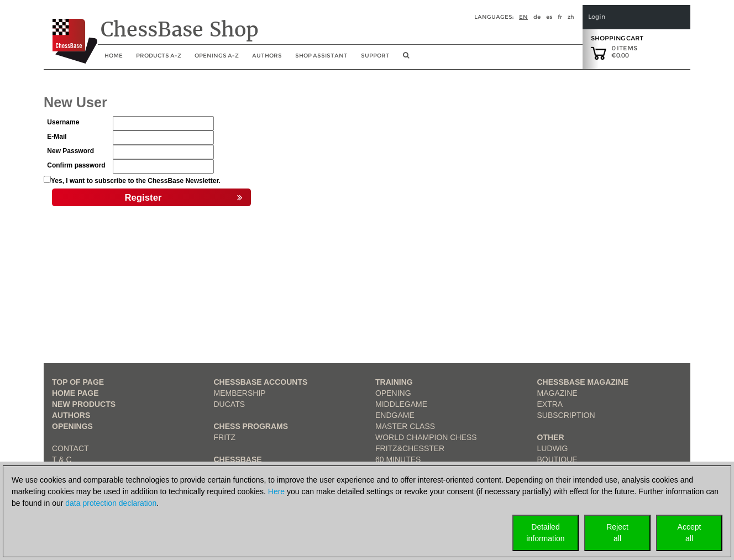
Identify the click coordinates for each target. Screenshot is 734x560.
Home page (75, 393)
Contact (70, 448)
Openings (72, 426)
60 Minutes (398, 459)
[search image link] (406, 59)
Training (394, 382)
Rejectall (617, 533)
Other (551, 437)
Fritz (225, 437)
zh (571, 17)
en (523, 17)
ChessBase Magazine (583, 382)
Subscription (566, 415)
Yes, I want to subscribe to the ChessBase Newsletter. (136, 181)
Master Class (405, 426)
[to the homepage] (70, 33)
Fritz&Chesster (410, 448)
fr (560, 17)
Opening (393, 393)
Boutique (557, 459)
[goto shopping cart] (599, 53)
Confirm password (76, 165)
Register (183, 198)
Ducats (230, 404)
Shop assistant (321, 56)
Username (63, 122)
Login (597, 17)
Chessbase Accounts (261, 382)
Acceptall (690, 533)
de (537, 17)
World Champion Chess (426, 437)
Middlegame (401, 404)
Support (375, 56)
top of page (78, 382)
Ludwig (553, 448)
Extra (550, 404)
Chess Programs (251, 426)
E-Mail (57, 137)
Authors (267, 56)
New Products (84, 404)
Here (276, 491)
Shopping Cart (617, 38)
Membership (240, 393)
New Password (70, 151)
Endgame (395, 415)
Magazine (557, 393)
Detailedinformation (545, 533)
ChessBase (238, 459)
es (549, 17)
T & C (62, 459)
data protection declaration (111, 503)
